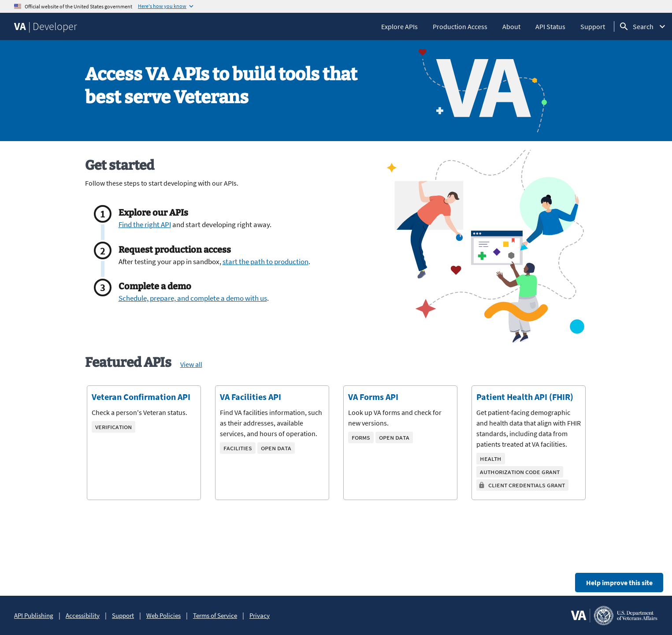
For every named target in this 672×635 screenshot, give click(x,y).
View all (191, 364)
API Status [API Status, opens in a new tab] (550, 26)
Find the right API (145, 224)
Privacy (260, 615)
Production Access (460, 26)
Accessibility (83, 615)
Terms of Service (215, 615)
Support (593, 26)
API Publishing (34, 615)
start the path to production (265, 261)
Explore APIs (399, 26)
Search (643, 26)
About (511, 26)
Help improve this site (619, 583)
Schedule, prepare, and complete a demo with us (193, 298)
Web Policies (163, 615)
